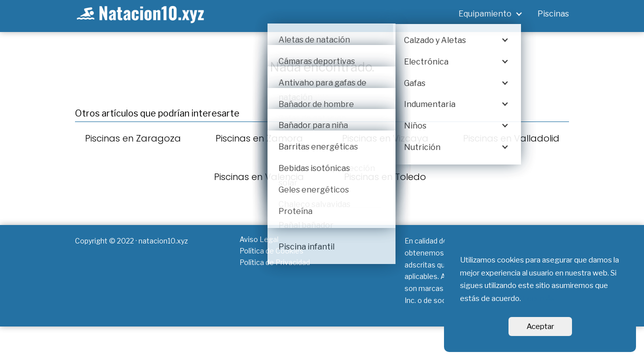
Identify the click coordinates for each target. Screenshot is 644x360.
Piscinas (553, 14)
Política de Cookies (271, 251)
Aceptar (540, 326)
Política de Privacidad (275, 262)
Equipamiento (485, 14)
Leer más (538, 298)
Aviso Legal (259, 239)
